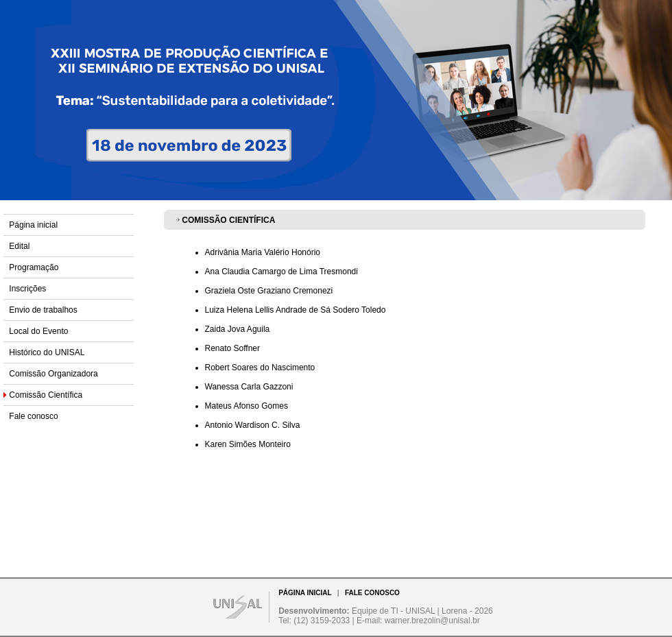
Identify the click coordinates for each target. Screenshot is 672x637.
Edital (19, 246)
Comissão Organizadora (53, 374)
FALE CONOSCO (372, 593)
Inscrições (27, 289)
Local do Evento (38, 331)
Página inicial (33, 225)
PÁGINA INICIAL (305, 593)
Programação (34, 267)
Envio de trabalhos (43, 310)
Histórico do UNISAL (47, 352)
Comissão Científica (46, 395)
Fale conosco (33, 416)
